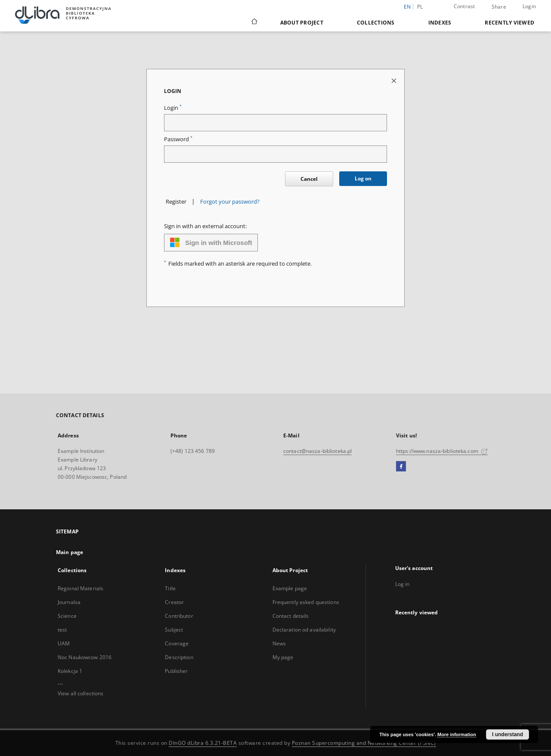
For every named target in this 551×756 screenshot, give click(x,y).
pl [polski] (420, 7)
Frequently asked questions (306, 602)
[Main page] (254, 22)
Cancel (309, 179)
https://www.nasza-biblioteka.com (442, 451)
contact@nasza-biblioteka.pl (317, 451)
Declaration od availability (304, 630)
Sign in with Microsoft (211, 242)
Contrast (464, 6)
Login (529, 6)
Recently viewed (509, 23)
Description (179, 657)
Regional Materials (80, 588)
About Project (302, 23)
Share (499, 7)
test (62, 630)
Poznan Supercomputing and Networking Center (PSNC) (364, 743)
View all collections (80, 693)
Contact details (291, 616)
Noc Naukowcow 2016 (85, 657)
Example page (290, 588)
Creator (174, 602)
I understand (508, 734)
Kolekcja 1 (70, 671)
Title (170, 588)
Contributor (179, 616)
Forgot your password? (230, 202)
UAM (64, 643)
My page (283, 657)
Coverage (177, 643)
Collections (376, 23)
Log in (402, 584)
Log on (363, 178)
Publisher (176, 671)
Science (67, 616)
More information (457, 734)
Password (178, 139)
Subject (174, 630)
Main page (70, 552)
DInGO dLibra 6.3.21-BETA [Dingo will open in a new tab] (203, 743)
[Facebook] (401, 467)
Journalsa (69, 602)
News (279, 643)
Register (176, 202)
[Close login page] (395, 80)
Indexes (440, 23)
